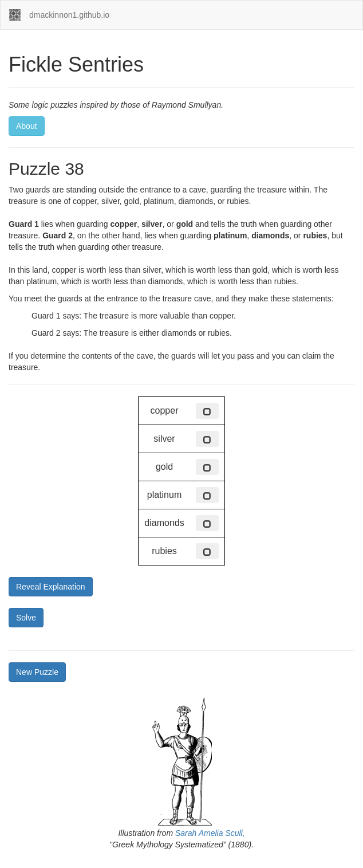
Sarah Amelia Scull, (210, 833)
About (27, 126)
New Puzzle (37, 672)
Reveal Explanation (51, 587)
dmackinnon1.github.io (69, 15)
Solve (26, 618)
